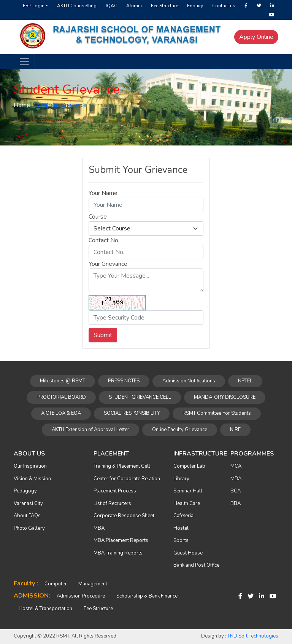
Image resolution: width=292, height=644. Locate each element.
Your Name (103, 193)
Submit (103, 335)
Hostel (181, 528)
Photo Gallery (29, 528)
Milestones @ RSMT (63, 381)
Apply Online (256, 37)
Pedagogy (25, 491)
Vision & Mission (32, 479)
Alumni (134, 6)
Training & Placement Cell (122, 466)
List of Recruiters (112, 503)
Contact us (224, 6)
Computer (56, 584)
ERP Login (34, 6)
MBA (99, 528)
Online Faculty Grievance (180, 430)
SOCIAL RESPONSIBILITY (132, 413)
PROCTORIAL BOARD (61, 397)
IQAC (111, 6)
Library (181, 479)
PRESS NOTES (124, 381)
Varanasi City (28, 503)
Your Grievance (108, 264)
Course (98, 217)
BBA (236, 503)
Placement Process (115, 491)
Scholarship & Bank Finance (147, 596)
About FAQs (27, 516)
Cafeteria (183, 516)
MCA (236, 466)
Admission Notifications (189, 381)
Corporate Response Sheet (124, 516)
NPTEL (245, 381)
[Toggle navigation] (24, 62)
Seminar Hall (188, 491)
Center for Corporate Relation (127, 479)
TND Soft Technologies (253, 636)
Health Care (187, 503)
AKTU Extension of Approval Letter (90, 430)
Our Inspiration (30, 466)
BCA (236, 491)
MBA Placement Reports (121, 540)
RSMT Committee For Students (217, 413)
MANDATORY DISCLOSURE (225, 397)
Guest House (188, 553)
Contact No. (104, 240)
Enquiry (195, 6)
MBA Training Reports (118, 553)
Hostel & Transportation (45, 609)
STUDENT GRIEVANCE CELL (140, 397)
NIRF (235, 430)
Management (93, 584)
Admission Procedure (81, 596)
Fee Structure (164, 6)
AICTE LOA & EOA (61, 413)
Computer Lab (189, 466)
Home (22, 105)
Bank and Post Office (196, 565)
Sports (181, 540)
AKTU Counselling (77, 6)
